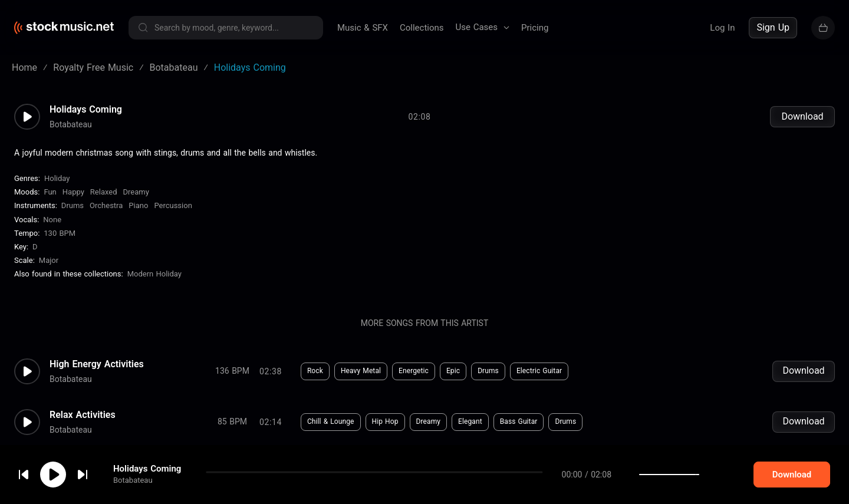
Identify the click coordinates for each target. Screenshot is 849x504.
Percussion (173, 205)
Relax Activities (83, 415)
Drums (73, 205)
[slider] (716, 486)
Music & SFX (363, 28)
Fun (50, 192)
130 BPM (60, 233)
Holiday (57, 178)
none (52, 220)
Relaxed (104, 192)
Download (802, 116)
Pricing (535, 28)
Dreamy (136, 192)
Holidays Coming (147, 480)
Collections (422, 28)
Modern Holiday (154, 274)
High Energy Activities (97, 364)
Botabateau (133, 492)
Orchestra (106, 205)
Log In (722, 28)
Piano (138, 205)
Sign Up (773, 27)
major (49, 260)
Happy (73, 192)
